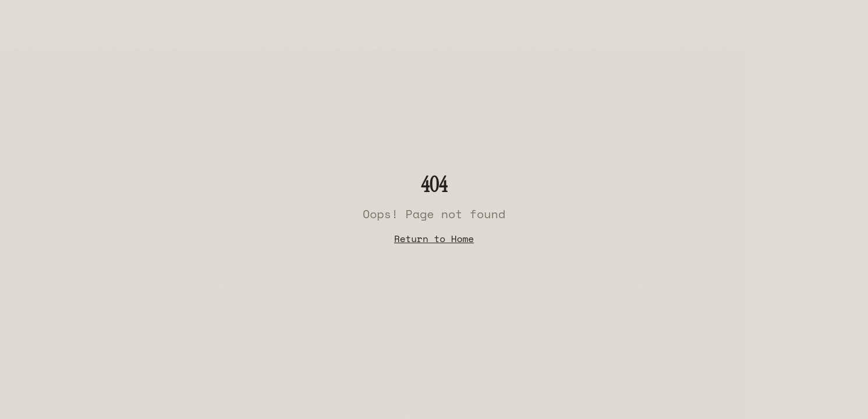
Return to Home (434, 239)
